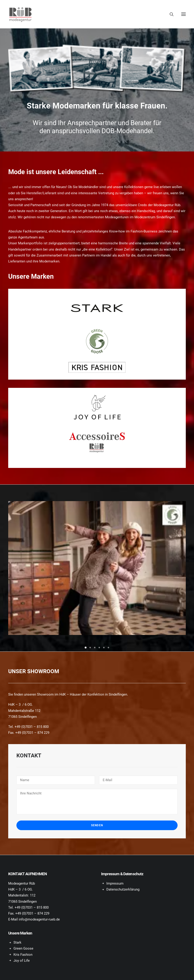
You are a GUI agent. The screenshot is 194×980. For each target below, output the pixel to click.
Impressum (115, 883)
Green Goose (23, 948)
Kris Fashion (23, 955)
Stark (17, 942)
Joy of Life (22, 961)
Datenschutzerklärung (123, 889)
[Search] (170, 14)
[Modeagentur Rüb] (20, 14)
